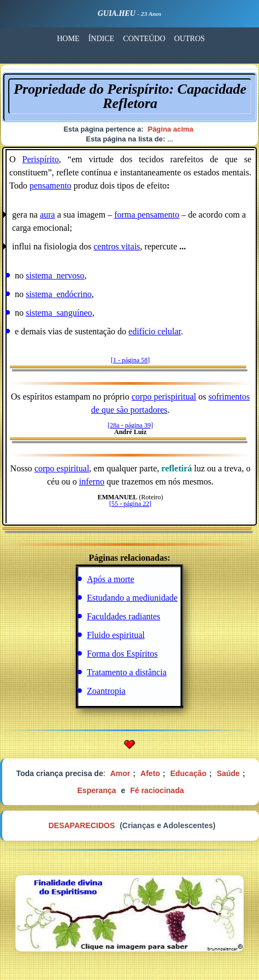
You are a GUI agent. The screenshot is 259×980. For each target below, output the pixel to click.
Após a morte (110, 579)
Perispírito (40, 159)
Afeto (150, 773)
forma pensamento (147, 215)
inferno (92, 482)
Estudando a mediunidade (132, 598)
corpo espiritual (62, 468)
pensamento (50, 186)
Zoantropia (106, 691)
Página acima (170, 129)
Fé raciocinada (157, 790)
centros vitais (117, 246)
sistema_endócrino (59, 294)
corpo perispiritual (164, 397)
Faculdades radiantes (123, 616)
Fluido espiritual (116, 635)
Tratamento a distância (126, 672)
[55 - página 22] (130, 504)
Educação (188, 773)
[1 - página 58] (130, 360)
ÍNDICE (101, 39)
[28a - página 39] (130, 425)
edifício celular (155, 331)
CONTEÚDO (144, 39)
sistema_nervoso (55, 275)
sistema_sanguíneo (59, 313)
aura (48, 215)
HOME (68, 39)
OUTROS (189, 39)
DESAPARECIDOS (81, 825)
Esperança (97, 790)
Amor (120, 773)
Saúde (228, 773)
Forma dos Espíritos (122, 654)
